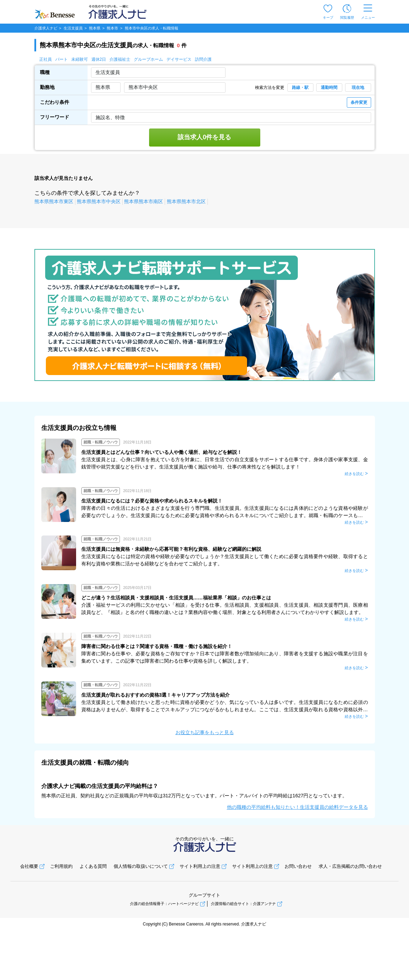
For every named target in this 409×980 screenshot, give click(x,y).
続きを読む (354, 474)
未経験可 (80, 59)
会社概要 (29, 866)
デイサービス (179, 59)
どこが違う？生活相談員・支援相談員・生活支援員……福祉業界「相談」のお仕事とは (176, 598)
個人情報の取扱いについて (141, 866)
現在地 (358, 88)
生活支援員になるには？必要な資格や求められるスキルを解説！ (152, 501)
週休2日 (99, 59)
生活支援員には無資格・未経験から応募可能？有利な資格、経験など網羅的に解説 (171, 549)
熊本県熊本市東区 (54, 201)
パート (62, 59)
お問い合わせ (298, 866)
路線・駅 (300, 88)
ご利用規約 (61, 866)
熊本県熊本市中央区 (99, 201)
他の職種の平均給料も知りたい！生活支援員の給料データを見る (297, 807)
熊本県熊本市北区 (186, 201)
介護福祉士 (120, 59)
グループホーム (148, 59)
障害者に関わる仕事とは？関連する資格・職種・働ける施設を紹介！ (157, 646)
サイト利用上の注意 (200, 866)
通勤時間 (329, 88)
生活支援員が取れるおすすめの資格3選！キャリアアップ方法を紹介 (156, 695)
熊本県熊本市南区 (144, 201)
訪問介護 (203, 59)
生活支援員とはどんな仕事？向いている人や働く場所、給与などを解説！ (162, 452)
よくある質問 (93, 866)
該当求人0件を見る (204, 137)
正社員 (46, 59)
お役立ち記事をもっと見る (205, 732)
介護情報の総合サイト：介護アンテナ (243, 904)
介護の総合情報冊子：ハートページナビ (164, 904)
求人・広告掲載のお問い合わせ (350, 866)
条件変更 (359, 102)
